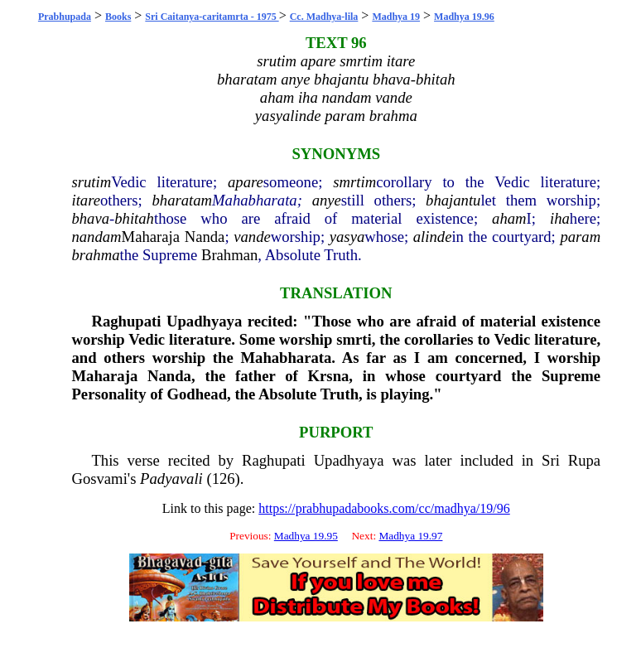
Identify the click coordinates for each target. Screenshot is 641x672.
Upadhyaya (204, 321)
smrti (354, 339)
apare (246, 182)
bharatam (183, 200)
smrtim (354, 182)
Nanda (205, 237)
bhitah (134, 218)
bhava (90, 218)
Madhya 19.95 (306, 536)
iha (560, 218)
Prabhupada (65, 17)
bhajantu (453, 200)
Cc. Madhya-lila (324, 17)
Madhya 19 (396, 17)
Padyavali (171, 479)
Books (118, 17)
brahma (95, 255)
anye (327, 200)
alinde (433, 237)
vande (252, 237)
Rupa (584, 460)
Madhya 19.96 (464, 17)
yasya (347, 237)
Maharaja (151, 237)
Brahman (229, 255)
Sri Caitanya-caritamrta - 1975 (212, 17)
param (580, 237)
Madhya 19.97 (410, 536)
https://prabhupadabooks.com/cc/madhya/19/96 (384, 508)
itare (86, 200)
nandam (96, 237)
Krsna (329, 376)
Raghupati (126, 321)
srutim (91, 182)
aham (509, 218)
